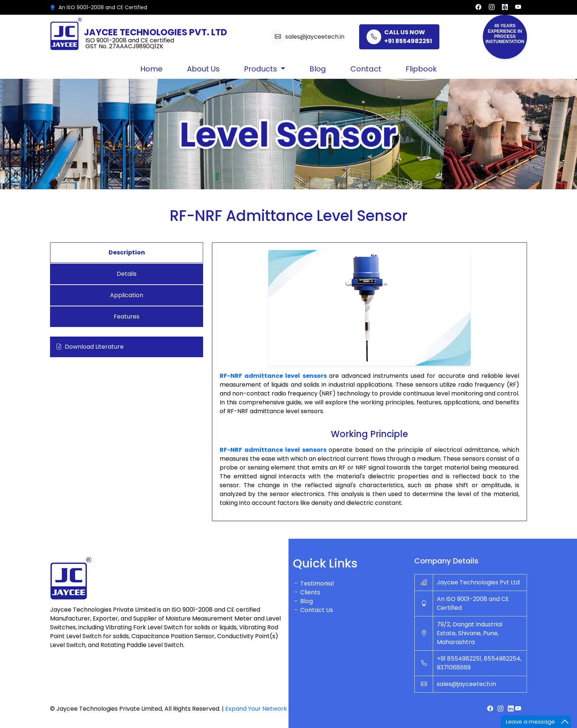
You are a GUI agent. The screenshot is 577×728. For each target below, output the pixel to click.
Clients (307, 592)
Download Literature (90, 347)
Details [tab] (127, 274)
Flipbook (421, 69)
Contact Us (313, 610)
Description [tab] (127, 252)
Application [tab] (127, 295)
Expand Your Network (256, 709)
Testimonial (313, 583)
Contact (366, 69)
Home (151, 69)
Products (261, 69)
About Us (203, 69)
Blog (318, 69)
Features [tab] (127, 316)
